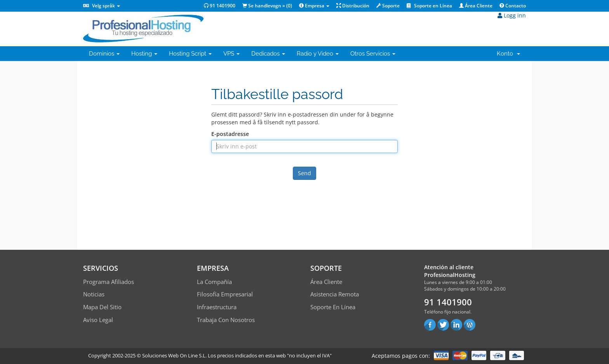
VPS (231, 54)
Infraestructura (217, 307)
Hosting (144, 54)
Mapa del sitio (102, 307)
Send (304, 173)
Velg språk (102, 6)
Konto (508, 54)
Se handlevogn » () (267, 6)
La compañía (214, 282)
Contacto (513, 6)
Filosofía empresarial (225, 294)
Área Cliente (476, 6)
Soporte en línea (333, 307)
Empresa (314, 6)
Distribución (353, 6)
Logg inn (512, 15)
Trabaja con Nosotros (226, 320)
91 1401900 (220, 6)
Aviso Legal (98, 320)
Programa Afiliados (109, 282)
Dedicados (268, 54)
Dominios (104, 54)
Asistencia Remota (335, 294)
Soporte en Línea (429, 6)
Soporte (388, 6)
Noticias (94, 294)
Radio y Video (318, 54)
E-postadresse (230, 134)
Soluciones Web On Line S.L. (174, 355)
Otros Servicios (373, 54)
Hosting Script (190, 54)
